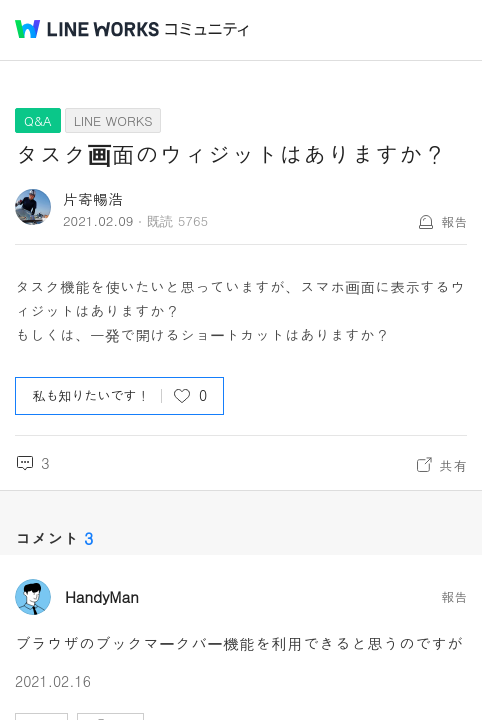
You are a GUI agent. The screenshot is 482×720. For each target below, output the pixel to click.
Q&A (38, 120)
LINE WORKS (113, 120)
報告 (454, 221)
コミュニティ (207, 29)
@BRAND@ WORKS (87, 29)
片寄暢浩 (93, 198)
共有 (453, 465)
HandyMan (102, 597)
